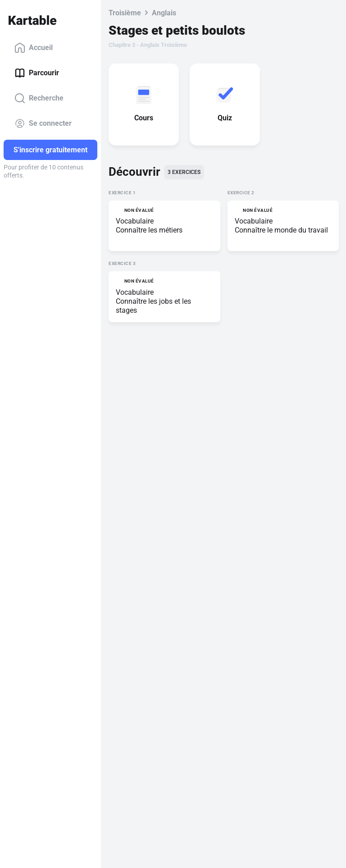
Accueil (34, 48)
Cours (146, 118)
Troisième (125, 13)
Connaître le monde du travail (281, 230)
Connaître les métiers (149, 230)
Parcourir (37, 73)
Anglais (164, 13)
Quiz (227, 118)
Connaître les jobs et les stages (153, 306)
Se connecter (43, 123)
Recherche (39, 98)
